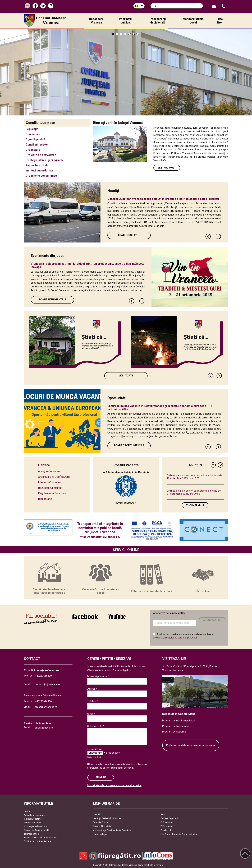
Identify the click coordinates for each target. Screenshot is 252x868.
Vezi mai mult (167, 168)
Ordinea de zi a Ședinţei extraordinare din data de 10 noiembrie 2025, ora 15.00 (194, 477)
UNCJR (97, 814)
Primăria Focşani (101, 822)
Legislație (32, 129)
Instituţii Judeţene (33, 819)
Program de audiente (174, 732)
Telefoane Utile (31, 834)
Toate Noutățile (129, 235)
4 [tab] (125, 34)
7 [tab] (138, 34)
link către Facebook (85, 616)
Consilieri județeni (37, 145)
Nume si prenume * (98, 676)
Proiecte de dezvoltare (41, 155)
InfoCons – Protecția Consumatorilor (179, 834)
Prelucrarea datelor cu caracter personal (191, 745)
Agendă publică (36, 139)
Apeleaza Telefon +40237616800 (224, 6)
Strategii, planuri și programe (45, 160)
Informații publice (125, 21)
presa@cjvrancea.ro (46, 707)
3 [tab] (121, 34)
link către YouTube (117, 616)
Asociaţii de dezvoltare (35, 826)
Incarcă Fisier (95, 749)
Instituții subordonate (40, 171)
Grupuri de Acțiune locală (36, 830)
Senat (163, 814)
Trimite (101, 778)
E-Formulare (166, 826)
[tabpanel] (126, 72)
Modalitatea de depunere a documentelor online (114, 785)
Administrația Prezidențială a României (112, 830)
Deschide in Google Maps (179, 714)
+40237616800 (43, 676)
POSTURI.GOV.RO (126, 503)
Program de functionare (176, 726)
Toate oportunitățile (129, 445)
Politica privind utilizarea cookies (40, 837)
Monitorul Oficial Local (193, 21)
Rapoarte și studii (37, 165)
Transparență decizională (158, 21)
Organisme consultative (41, 176)
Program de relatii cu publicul (179, 721)
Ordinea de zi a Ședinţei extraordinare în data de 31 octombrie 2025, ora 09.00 (194, 492)
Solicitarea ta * (96, 726)
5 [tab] (129, 34)
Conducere (33, 134)
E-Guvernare (166, 822)
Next (218, 236)
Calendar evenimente (34, 815)
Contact (28, 811)
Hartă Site (219, 21)
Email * (91, 714)
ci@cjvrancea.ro (44, 728)
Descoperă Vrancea (96, 21)
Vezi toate (126, 376)
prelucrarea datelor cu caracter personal (175, 638)
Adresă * (92, 689)
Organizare (33, 150)
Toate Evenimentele (52, 300)
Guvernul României (102, 826)
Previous (208, 236)
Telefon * (93, 701)
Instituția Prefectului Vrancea (107, 818)
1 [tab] (113, 34)
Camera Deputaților (170, 818)
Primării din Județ (32, 823)
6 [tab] (134, 34)
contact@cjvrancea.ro (47, 685)
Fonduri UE (166, 830)
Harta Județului (101, 834)
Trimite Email (214, 6)
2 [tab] (117, 34)
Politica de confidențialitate (37, 841)
